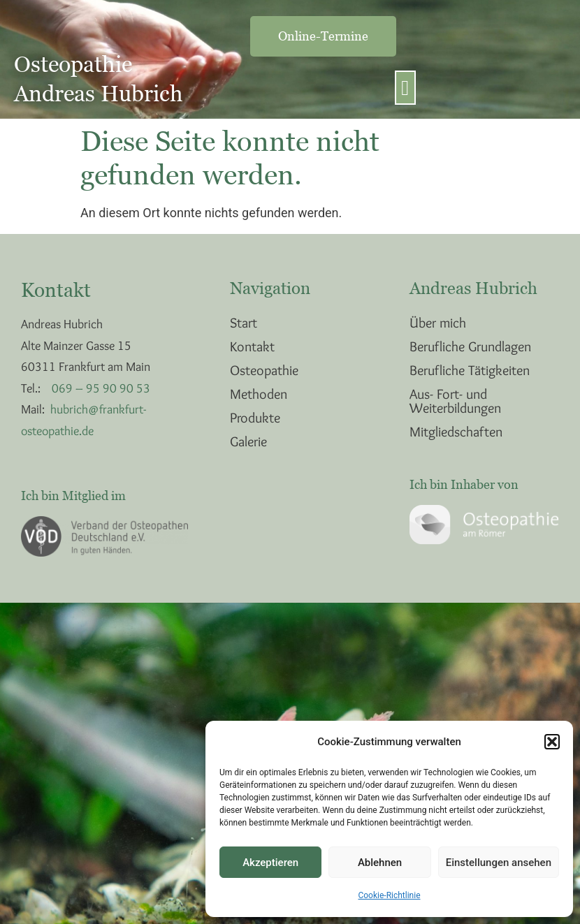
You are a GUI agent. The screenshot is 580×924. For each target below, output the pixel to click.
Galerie (248, 441)
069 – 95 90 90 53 (101, 388)
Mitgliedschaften (456, 432)
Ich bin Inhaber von (464, 484)
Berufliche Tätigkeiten (470, 370)
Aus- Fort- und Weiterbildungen (455, 401)
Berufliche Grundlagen (470, 346)
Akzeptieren (270, 863)
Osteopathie (264, 370)
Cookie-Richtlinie (389, 895)
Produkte (255, 418)
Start (244, 323)
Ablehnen (380, 863)
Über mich (438, 323)
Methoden (259, 394)
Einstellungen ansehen (499, 863)
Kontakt (252, 346)
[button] (552, 742)
